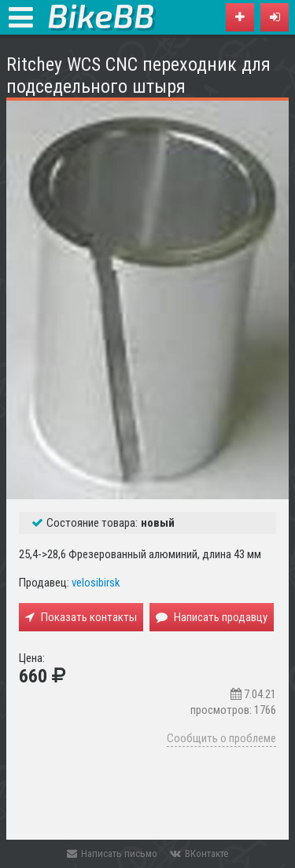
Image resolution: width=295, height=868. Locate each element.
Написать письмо (112, 853)
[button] (275, 17)
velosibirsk (96, 583)
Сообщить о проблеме (221, 738)
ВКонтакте (199, 853)
